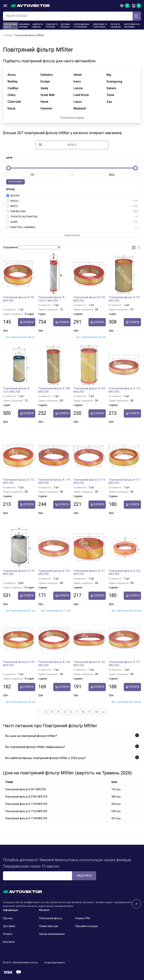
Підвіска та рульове (52, 26)
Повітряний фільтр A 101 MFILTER (19, 299)
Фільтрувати (15, 182)
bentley (13, 81)
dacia (11, 108)
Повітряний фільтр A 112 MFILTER (19, 481)
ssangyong (114, 81)
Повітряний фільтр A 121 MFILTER (89, 573)
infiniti (78, 75)
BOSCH (72, 201)
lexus (78, 102)
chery (12, 95)
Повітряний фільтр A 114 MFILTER (54, 481)
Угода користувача (54, 963)
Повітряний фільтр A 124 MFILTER (54, 664)
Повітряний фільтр (51, 918)
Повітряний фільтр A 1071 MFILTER (16, 390)
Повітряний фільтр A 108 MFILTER (54, 390)
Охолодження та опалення (81, 26)
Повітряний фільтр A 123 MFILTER (19, 664)
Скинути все (72, 235)
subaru (111, 88)
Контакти (9, 942)
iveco (77, 81)
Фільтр (58, 145)
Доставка (9, 926)
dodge (45, 81)
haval (44, 102)
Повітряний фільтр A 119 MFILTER (19, 573)
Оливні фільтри (49, 926)
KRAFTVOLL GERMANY (72, 227)
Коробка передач (65, 26)
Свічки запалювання (52, 934)
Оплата (8, 934)
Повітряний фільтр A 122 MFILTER (124, 573)
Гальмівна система (24, 26)
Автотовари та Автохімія (132, 26)
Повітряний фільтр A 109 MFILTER (89, 390)
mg (109, 75)
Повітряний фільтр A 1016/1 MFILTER (51, 299)
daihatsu (47, 75)
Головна (8, 35)
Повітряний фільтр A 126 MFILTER (89, 664)
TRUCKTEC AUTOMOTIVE (72, 217)
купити (27, 322)
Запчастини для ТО (10, 26)
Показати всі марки (72, 118)
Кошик (133, 6)
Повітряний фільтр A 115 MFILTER (89, 481)
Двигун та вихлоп (38, 26)
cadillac (13, 88)
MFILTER (13, 196)
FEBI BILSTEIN (72, 211)
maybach (80, 108)
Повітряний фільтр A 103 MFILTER (89, 299)
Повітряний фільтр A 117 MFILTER (124, 481)
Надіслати (84, 876)
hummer (46, 108)
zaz (109, 102)
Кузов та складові (116, 26)
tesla (110, 95)
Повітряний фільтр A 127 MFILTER (124, 664)
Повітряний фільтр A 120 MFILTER (54, 573)
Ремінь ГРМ (82, 918)
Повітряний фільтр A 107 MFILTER (124, 299)
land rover (81, 95)
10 (96, 712)
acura (12, 75)
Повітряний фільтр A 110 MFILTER (124, 390)
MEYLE (72, 206)
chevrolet (14, 102)
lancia (78, 88)
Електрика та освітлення (100, 26)
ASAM (72, 222)
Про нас (8, 918)
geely (44, 88)
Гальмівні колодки (86, 926)
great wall (48, 95)
